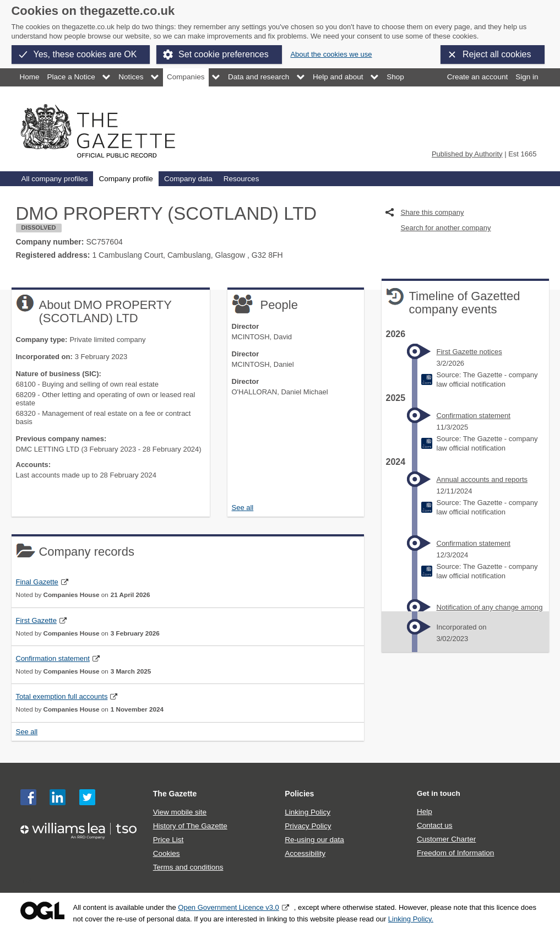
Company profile (126, 179)
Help (425, 812)
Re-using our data (314, 840)
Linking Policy (308, 812)
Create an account (477, 77)
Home (30, 77)
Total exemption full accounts (62, 696)
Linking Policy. (411, 919)
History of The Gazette (190, 826)
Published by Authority (467, 154)
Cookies (167, 853)
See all (243, 508)
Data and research (259, 77)
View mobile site (180, 812)
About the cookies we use (331, 54)
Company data (188, 179)
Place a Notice (71, 77)
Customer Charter (446, 839)
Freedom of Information (455, 853)
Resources (241, 179)
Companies (186, 77)
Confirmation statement (53, 658)
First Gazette (36, 620)
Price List (168, 840)
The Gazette (175, 794)
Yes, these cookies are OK (85, 54)
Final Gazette (37, 582)
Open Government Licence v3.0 (229, 907)
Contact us (435, 825)
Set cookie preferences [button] (224, 54)
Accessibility (305, 853)
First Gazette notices (469, 352)
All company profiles (55, 179)
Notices (131, 77)
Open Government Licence (42, 911)
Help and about (338, 77)
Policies (299, 794)
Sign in (527, 77)
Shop (395, 77)
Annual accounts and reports (482, 479)
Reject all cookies (497, 54)
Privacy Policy (308, 826)
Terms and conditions (188, 867)
